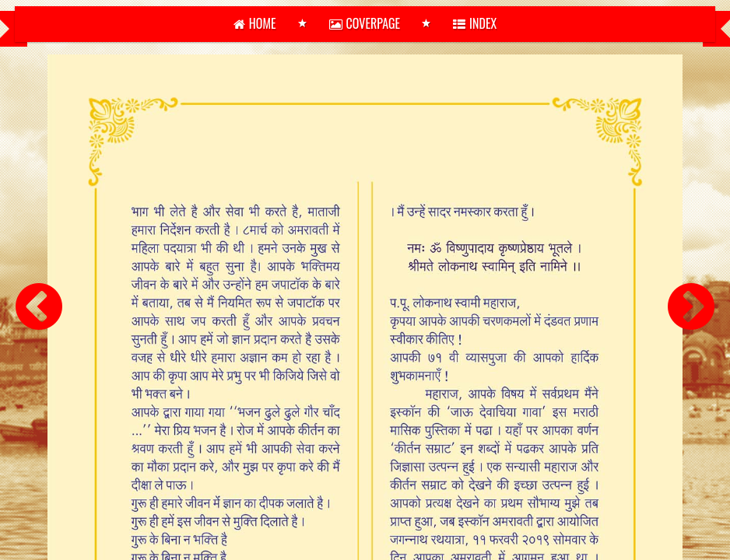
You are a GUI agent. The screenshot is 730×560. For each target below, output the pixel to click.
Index (475, 23)
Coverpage (365, 23)
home (255, 23)
